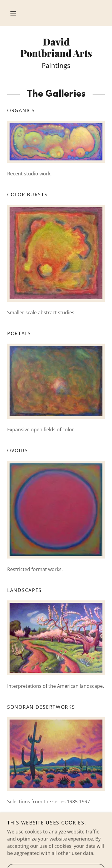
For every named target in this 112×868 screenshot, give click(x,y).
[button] (13, 13)
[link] (56, 47)
